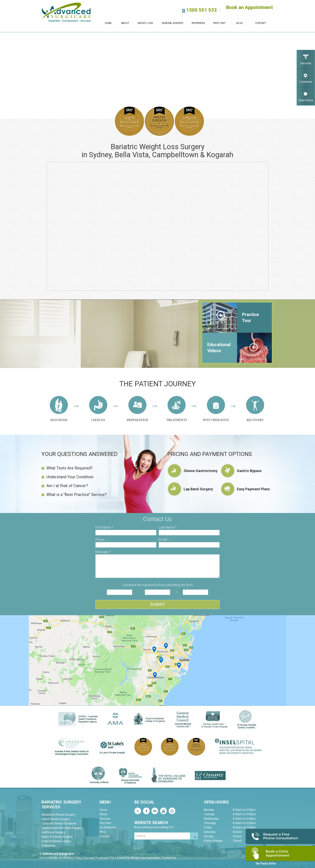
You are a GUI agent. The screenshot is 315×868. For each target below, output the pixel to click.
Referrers (198, 23)
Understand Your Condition (67, 477)
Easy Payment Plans (253, 489)
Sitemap (88, 858)
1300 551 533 (201, 10)
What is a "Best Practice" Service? (74, 495)
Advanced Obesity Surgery (58, 815)
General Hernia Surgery (56, 841)
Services (306, 58)
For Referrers (108, 827)
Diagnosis (59, 409)
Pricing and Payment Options (210, 454)
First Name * (104, 527)
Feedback (102, 858)
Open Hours (306, 94)
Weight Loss (145, 23)
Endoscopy (49, 846)
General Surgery (173, 23)
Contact (261, 23)
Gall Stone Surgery (53, 832)
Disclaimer (55, 858)
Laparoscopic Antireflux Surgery (62, 828)
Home (108, 23)
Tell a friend (117, 858)
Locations (306, 76)
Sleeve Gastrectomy (201, 471)
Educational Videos (219, 348)
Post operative (216, 409)
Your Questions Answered (79, 454)
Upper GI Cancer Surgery (57, 837)
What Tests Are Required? (67, 468)
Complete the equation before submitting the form (158, 585)
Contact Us (169, 858)
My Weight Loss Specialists (143, 858)
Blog (240, 23)
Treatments (177, 409)
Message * (103, 552)
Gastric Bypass (249, 471)
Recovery (255, 409)
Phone (100, 540)
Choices (98, 409)
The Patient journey (157, 384)
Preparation (137, 409)
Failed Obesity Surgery (56, 819)
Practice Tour (251, 318)
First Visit (219, 23)
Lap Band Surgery (198, 489)
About (125, 23)
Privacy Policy (73, 858)
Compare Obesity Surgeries (59, 823)
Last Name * (168, 527)
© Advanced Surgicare (57, 854)
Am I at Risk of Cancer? (65, 486)
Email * (164, 540)
